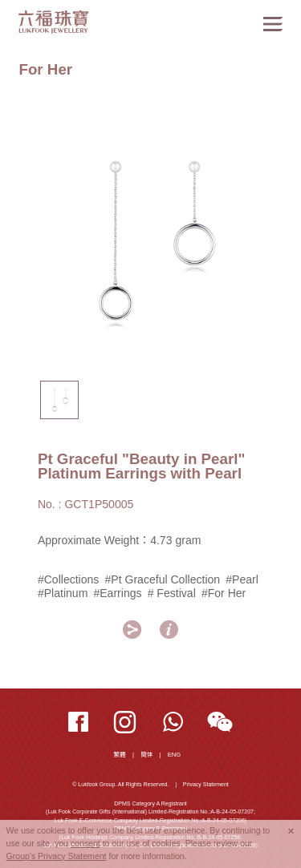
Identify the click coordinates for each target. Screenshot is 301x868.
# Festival (172, 593)
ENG (175, 755)
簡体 (146, 755)
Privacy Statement (206, 784)
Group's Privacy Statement (57, 856)
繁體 (120, 755)
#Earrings (117, 593)
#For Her (224, 593)
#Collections (69, 579)
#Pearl (242, 579)
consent (85, 843)
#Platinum (63, 593)
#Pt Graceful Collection (163, 579)
